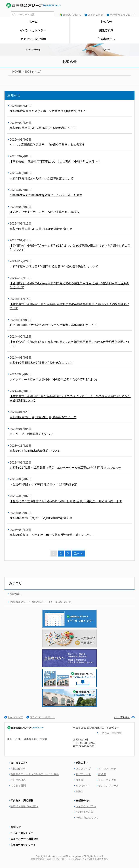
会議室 (79, 791)
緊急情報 (15, 594)
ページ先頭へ (125, 717)
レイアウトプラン (86, 806)
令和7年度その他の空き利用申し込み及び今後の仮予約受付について (54, 266)
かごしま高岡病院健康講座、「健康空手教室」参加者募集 (47, 145)
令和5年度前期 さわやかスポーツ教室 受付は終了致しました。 (51, 535)
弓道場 (79, 780)
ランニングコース (108, 786)
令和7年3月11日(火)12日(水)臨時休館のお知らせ (41, 229)
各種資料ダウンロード (123, 15)
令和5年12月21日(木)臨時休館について (35, 451)
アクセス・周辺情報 (110, 733)
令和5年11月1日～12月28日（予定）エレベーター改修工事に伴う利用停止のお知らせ (65, 468)
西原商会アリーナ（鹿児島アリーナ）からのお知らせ (41, 602)
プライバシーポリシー (43, 717)
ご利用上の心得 (85, 812)
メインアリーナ (107, 769)
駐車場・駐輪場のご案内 (24, 806)
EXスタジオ (82, 786)
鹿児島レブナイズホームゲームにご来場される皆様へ (44, 212)
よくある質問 (96, 15)
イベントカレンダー (22, 833)
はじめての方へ (72, 15)
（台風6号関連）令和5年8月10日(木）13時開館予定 (43, 484)
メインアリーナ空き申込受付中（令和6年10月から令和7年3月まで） (54, 380)
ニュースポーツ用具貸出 (24, 839)
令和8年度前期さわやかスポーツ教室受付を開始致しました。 (50, 111)
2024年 (29, 72)
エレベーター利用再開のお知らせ (31, 434)
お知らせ (16, 827)
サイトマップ (15, 717)
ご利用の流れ (18, 780)
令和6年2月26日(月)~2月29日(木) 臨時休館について (43, 417)
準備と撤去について (87, 818)
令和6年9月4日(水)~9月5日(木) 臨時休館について (41, 363)
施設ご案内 (82, 763)
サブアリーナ (83, 774)
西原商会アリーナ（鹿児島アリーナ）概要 (35, 774)
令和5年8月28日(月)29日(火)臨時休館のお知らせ (41, 518)
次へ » (78, 554)
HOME (17, 72)
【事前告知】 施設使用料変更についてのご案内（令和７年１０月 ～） (55, 162)
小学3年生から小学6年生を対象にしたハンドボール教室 (46, 195)
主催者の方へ (83, 800)
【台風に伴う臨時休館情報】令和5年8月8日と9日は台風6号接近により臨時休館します (66, 501)
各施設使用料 (18, 769)
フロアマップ (83, 769)
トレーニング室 (107, 780)
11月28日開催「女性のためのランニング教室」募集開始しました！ (53, 325)
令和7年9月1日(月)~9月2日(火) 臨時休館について (41, 178)
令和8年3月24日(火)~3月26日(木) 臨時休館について (43, 128)
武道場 (102, 774)
